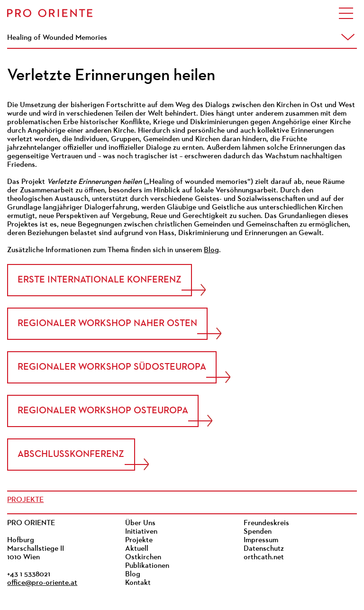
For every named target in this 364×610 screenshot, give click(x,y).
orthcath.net (264, 557)
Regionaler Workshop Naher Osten (107, 324)
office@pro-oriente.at (42, 583)
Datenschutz (264, 549)
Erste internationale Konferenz (100, 280)
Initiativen (141, 532)
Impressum (261, 540)
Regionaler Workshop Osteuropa (103, 411)
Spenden (258, 532)
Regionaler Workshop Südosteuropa (112, 367)
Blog (211, 250)
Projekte (25, 500)
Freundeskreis (266, 523)
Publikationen (147, 566)
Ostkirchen (143, 557)
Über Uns (140, 523)
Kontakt (138, 583)
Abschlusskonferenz (71, 455)
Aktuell (137, 549)
